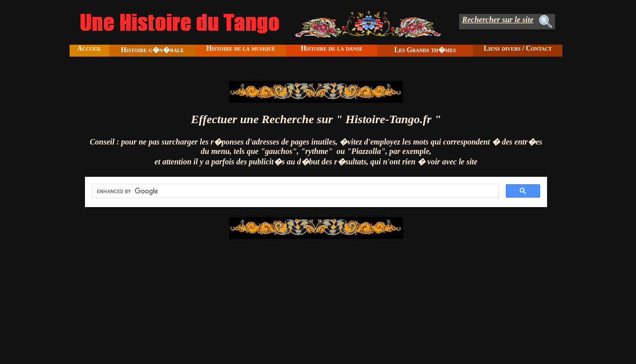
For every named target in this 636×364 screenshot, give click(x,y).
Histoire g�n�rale (152, 50)
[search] (294, 191)
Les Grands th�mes (425, 50)
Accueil (89, 48)
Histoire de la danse (332, 48)
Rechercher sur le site (498, 20)
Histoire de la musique (240, 48)
